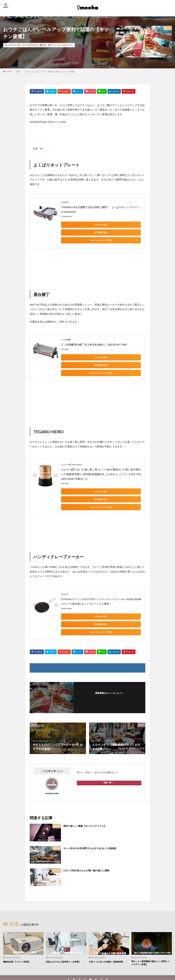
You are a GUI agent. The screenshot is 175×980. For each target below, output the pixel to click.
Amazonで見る (75, 225)
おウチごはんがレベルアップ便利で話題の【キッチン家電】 (50, 72)
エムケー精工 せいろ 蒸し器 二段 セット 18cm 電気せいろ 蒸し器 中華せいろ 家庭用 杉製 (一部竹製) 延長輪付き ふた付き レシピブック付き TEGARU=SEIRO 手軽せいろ (101, 458)
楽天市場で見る (105, 225)
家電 (44, 45)
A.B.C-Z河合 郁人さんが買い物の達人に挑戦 (91, 839)
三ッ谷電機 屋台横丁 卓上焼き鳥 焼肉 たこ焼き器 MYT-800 (94, 337)
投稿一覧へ (108, 751)
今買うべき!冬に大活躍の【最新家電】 (107, 932)
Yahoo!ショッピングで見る (75, 232)
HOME (9, 72)
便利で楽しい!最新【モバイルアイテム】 (89, 795)
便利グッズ (67, 45)
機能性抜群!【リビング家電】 (19, 930)
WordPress (109, 969)
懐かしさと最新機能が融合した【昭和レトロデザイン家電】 (151, 932)
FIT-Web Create (79, 969)
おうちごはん (56, 45)
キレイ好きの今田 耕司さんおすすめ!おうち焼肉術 (95, 817)
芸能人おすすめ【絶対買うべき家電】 (66, 930)
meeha (97, 965)
